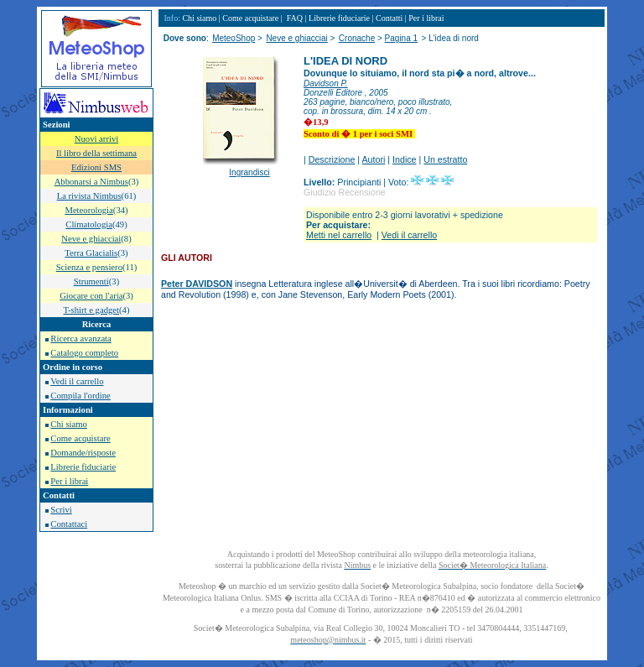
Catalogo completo (84, 353)
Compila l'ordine (80, 396)
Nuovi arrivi (96, 139)
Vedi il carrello (77, 381)
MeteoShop (234, 38)
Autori (374, 159)
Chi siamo (69, 424)
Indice (404, 159)
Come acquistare (80, 438)
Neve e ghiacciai (296, 38)
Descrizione (332, 159)
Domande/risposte (83, 453)
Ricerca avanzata (80, 339)
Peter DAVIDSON (197, 284)
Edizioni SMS (96, 167)
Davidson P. (326, 83)
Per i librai (69, 481)
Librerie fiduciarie (83, 467)
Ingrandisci (249, 172)
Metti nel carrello (339, 235)
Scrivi (61, 510)
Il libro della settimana (96, 153)
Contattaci (69, 524)
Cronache (357, 38)
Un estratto (445, 159)
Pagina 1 (401, 38)
